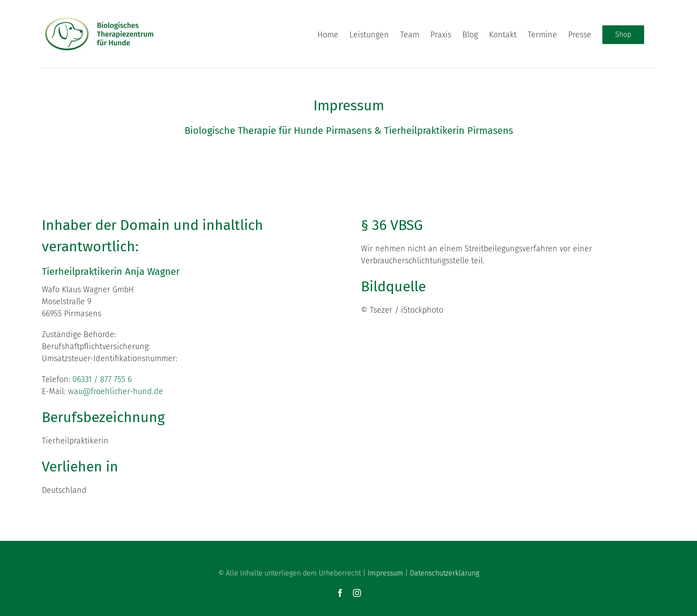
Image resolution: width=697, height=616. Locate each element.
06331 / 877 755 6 (102, 379)
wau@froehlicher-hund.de (116, 391)
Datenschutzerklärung (445, 573)
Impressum (385, 573)
